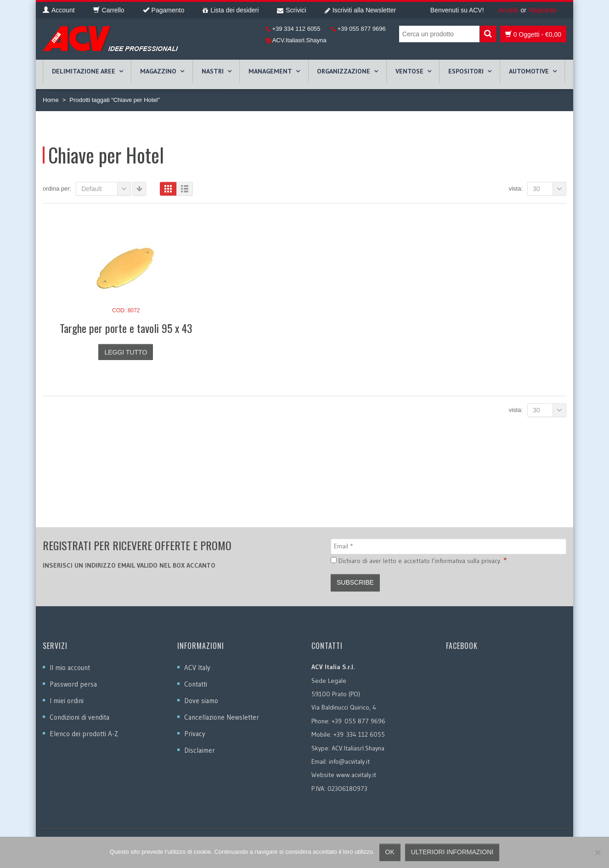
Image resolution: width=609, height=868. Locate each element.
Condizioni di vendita (79, 717)
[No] (598, 852)
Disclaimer (200, 750)
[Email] (448, 547)
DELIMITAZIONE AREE (84, 71)
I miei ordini (67, 701)
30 (550, 189)
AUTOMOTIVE (529, 71)
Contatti (196, 684)
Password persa (73, 684)
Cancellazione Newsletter (222, 717)
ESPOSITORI (466, 71)
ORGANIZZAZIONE (344, 71)
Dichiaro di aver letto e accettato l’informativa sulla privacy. (419, 560)
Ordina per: (57, 189)
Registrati (543, 10)
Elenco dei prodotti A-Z (84, 734)
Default (106, 189)
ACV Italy (197, 668)
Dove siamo (201, 701)
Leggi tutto (126, 352)
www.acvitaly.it (356, 775)
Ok (390, 852)
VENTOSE (409, 71)
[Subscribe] (355, 583)
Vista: (516, 189)
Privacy (195, 734)
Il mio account (70, 668)
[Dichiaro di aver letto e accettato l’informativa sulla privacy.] (334, 560)
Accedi (508, 10)
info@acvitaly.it (349, 761)
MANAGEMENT (270, 71)
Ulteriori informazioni (452, 852)
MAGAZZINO (158, 71)
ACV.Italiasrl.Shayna (299, 40)
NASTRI (213, 71)
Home (51, 100)
